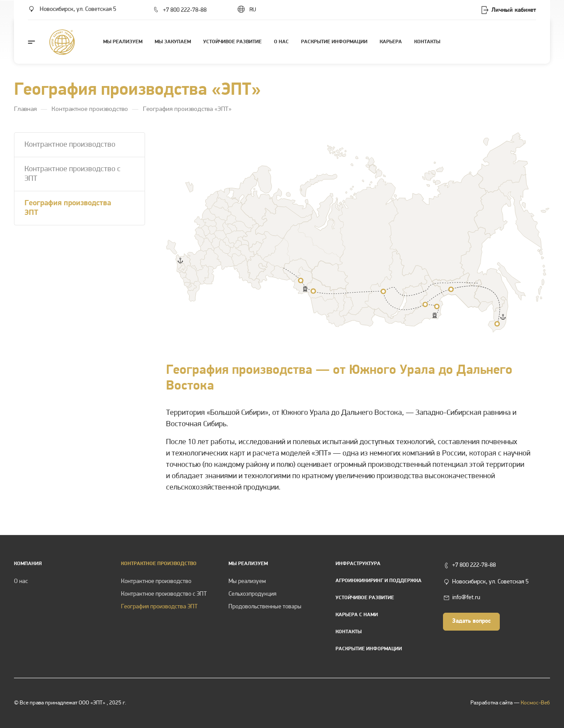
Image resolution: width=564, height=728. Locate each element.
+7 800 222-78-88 (185, 10)
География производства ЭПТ (68, 208)
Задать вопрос (471, 621)
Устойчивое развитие (365, 598)
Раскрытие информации (369, 649)
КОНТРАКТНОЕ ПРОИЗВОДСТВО (159, 564)
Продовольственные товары (265, 607)
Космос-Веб (535, 703)
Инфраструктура (358, 564)
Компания (28, 564)
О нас (21, 581)
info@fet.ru (466, 598)
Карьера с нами (357, 615)
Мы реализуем (248, 564)
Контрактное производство (70, 145)
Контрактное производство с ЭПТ (73, 174)
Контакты (349, 632)
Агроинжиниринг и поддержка (379, 581)
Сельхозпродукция (253, 594)
